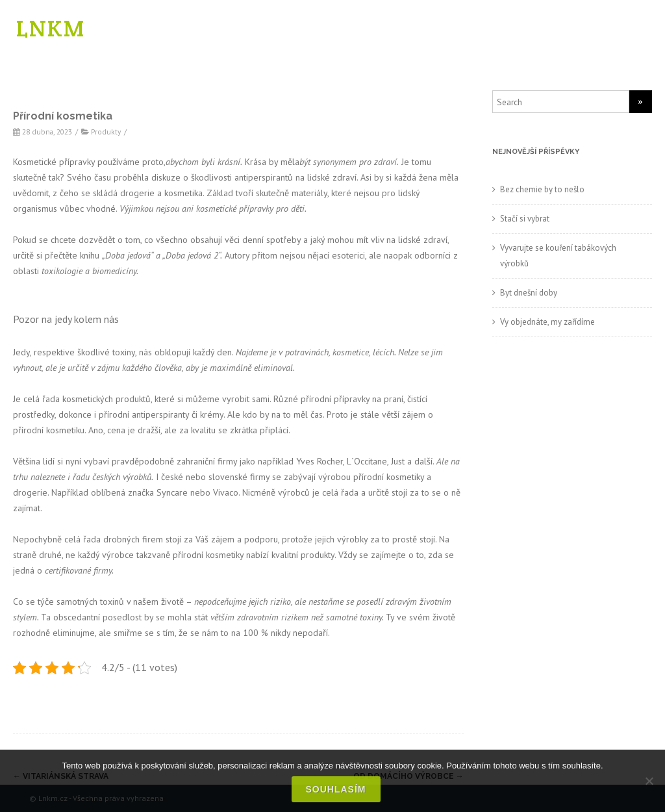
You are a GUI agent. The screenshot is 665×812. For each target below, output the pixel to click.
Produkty (106, 132)
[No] (649, 781)
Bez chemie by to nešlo (542, 189)
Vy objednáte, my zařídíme (547, 322)
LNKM (51, 28)
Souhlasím (336, 789)
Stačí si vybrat (525, 219)
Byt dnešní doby (529, 293)
